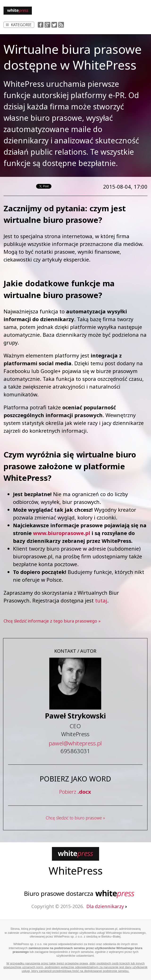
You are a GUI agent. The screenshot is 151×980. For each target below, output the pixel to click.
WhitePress (76, 871)
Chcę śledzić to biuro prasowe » (75, 818)
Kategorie (19, 25)
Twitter (54, 25)
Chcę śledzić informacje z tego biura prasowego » (52, 621)
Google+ (47, 25)
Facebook (41, 25)
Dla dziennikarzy (107, 906)
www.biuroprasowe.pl (62, 533)
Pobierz (75, 792)
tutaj (101, 600)
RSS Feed (61, 25)
